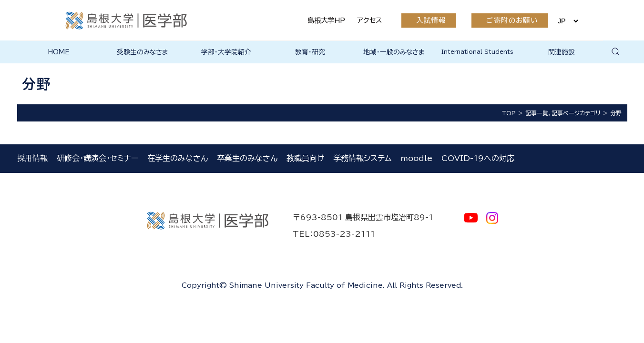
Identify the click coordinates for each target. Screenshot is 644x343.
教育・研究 (310, 52)
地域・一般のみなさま (394, 52)
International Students (477, 51)
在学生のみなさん (178, 158)
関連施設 (562, 52)
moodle (417, 158)
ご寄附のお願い (512, 20)
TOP (509, 113)
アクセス (369, 20)
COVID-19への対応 (478, 158)
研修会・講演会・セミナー (97, 158)
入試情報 (431, 20)
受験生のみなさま (143, 52)
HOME (59, 52)
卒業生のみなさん (247, 158)
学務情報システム (362, 158)
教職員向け (305, 158)
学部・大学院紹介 (226, 52)
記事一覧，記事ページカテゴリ (563, 113)
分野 (616, 113)
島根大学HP (326, 20)
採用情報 (32, 158)
